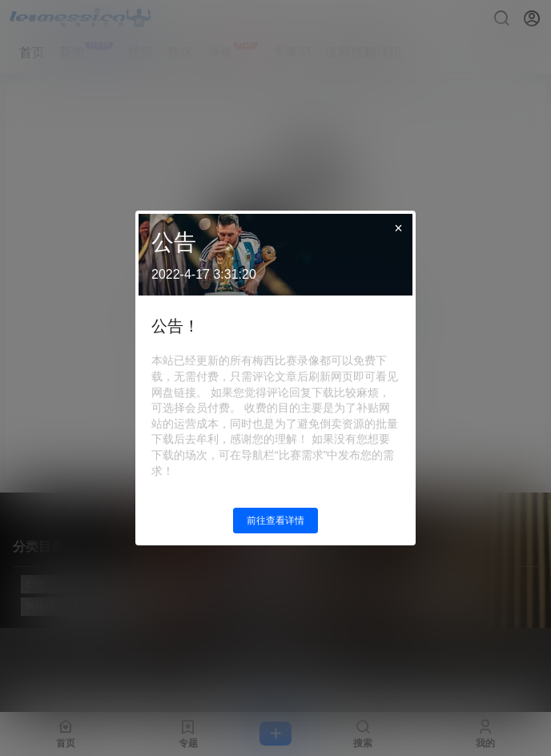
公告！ (175, 326)
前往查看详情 (275, 521)
